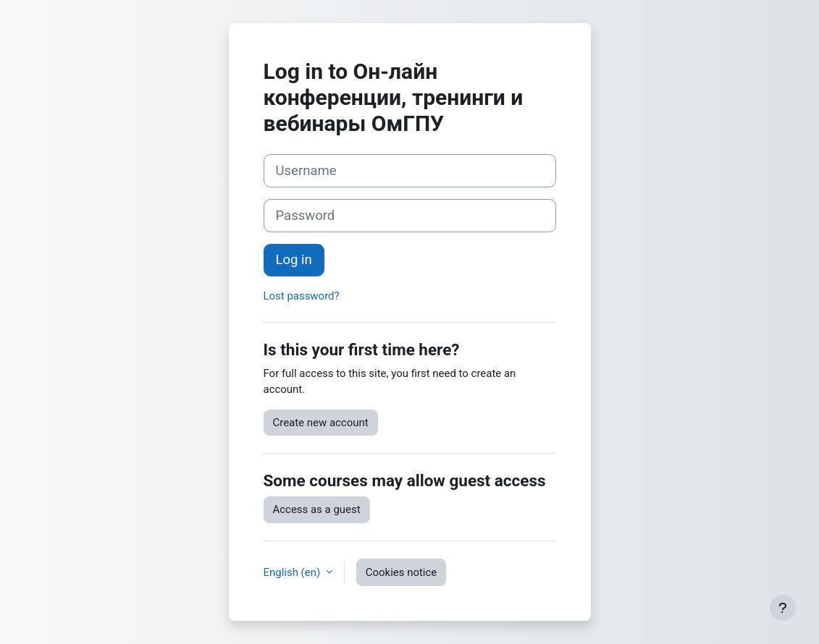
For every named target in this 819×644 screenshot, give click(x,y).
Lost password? (302, 296)
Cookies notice (401, 572)
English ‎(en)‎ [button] (293, 572)
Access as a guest (317, 509)
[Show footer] (783, 608)
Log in (294, 260)
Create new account (321, 423)
